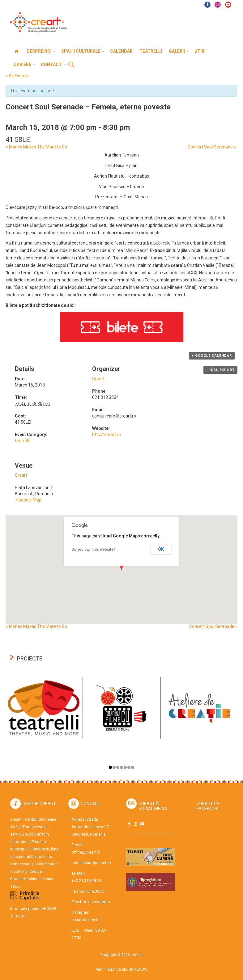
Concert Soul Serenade (212, 147)
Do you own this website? (94, 550)
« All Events (17, 76)
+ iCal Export (220, 370)
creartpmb (101, 902)
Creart (98, 379)
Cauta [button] (71, 65)
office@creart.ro (86, 852)
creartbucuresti (85, 920)
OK (161, 549)
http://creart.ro (107, 435)
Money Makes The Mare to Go (36, 147)
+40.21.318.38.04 (86, 881)
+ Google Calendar (212, 356)
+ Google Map (28, 500)
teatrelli (22, 441)
